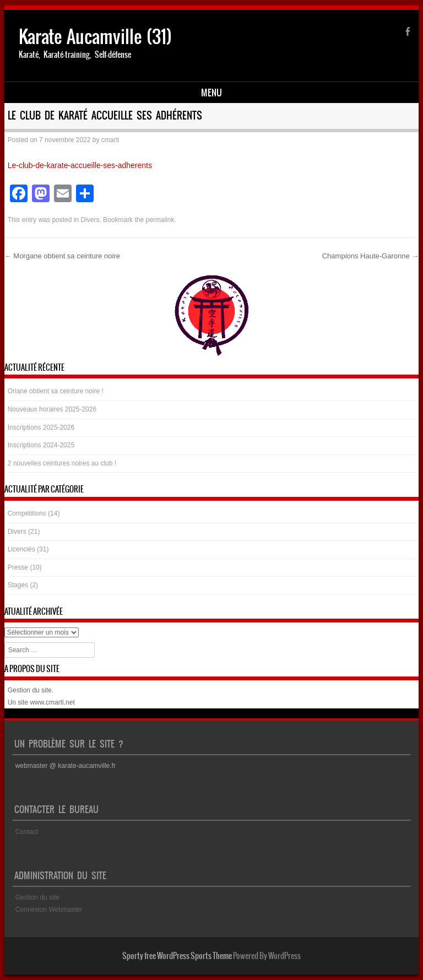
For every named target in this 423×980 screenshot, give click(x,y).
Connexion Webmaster (49, 909)
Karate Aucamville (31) (95, 37)
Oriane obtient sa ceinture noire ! (56, 391)
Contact (27, 832)
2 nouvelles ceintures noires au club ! (62, 463)
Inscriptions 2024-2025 (41, 445)
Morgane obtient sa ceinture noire (62, 256)
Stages (18, 585)
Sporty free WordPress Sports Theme (177, 956)
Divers (90, 220)
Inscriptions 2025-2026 (41, 427)
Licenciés (21, 549)
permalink (160, 220)
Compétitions (27, 513)
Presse (18, 567)
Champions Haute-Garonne (371, 256)
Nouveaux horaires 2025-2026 (52, 409)
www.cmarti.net (52, 702)
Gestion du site (30, 690)
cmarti (110, 140)
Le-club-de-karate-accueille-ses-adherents (80, 165)
